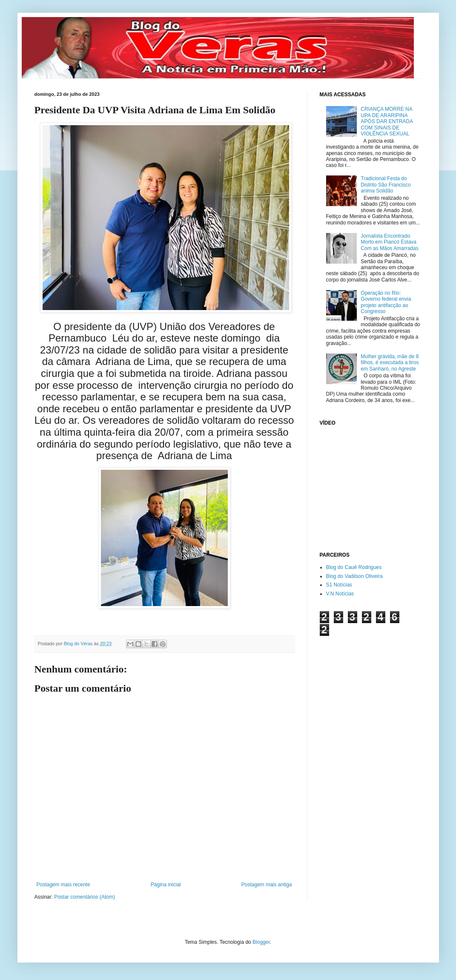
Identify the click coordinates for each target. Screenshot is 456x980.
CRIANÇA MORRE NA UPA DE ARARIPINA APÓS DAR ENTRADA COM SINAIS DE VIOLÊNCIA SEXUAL (387, 121)
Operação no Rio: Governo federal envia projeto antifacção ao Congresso (386, 302)
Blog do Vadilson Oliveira (354, 576)
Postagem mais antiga (267, 885)
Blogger (261, 942)
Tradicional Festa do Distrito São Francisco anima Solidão (386, 185)
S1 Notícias (339, 585)
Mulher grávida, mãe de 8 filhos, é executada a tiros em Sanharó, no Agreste (390, 363)
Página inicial (166, 885)
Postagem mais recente (63, 885)
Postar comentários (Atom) (85, 897)
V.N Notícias (340, 594)
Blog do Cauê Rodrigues (354, 567)
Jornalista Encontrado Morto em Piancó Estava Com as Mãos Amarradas (389, 242)
